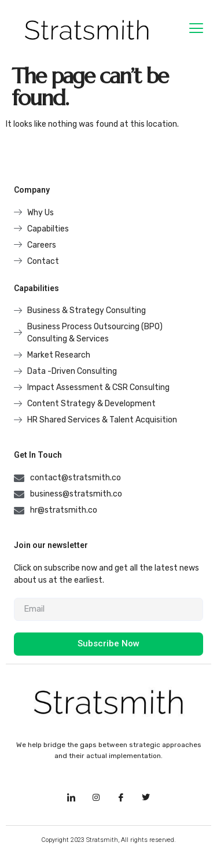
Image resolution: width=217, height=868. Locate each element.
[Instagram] (96, 797)
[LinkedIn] (71, 797)
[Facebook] (121, 797)
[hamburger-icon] (196, 30)
